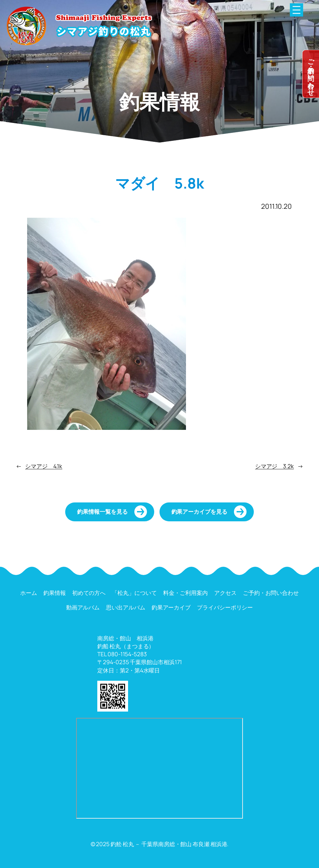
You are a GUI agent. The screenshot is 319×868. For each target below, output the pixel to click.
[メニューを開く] (296, 10)
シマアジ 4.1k (44, 466)
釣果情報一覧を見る (102, 512)
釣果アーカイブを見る (199, 512)
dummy (311, 74)
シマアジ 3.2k (274, 466)
